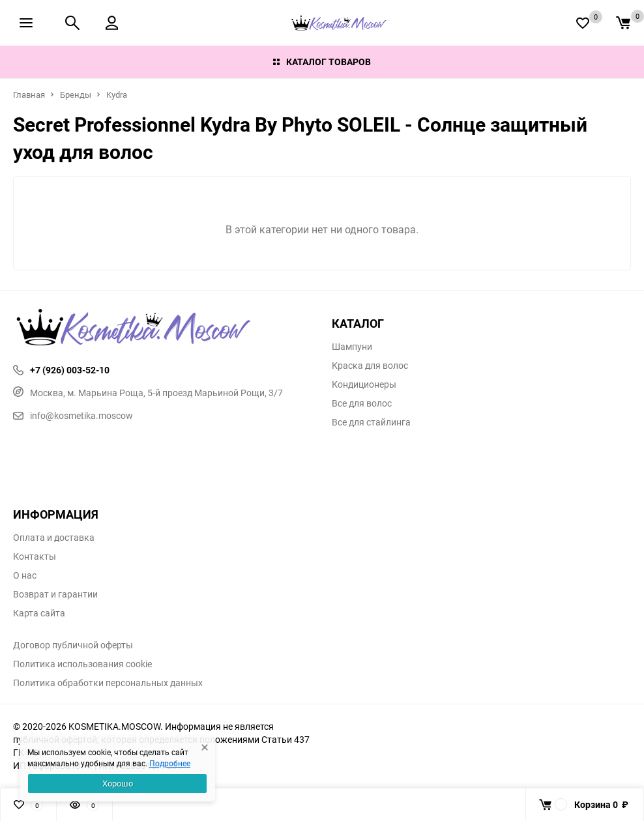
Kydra (117, 94)
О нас (25, 575)
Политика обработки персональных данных (108, 683)
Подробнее (170, 763)
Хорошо (118, 783)
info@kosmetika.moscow (73, 415)
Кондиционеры (364, 384)
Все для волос (362, 403)
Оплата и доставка (54, 538)
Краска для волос (370, 366)
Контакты (35, 556)
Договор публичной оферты (73, 645)
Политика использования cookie (82, 664)
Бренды (76, 94)
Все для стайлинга (371, 422)
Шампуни (352, 347)
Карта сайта (39, 613)
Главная (29, 94)
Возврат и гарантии (55, 594)
